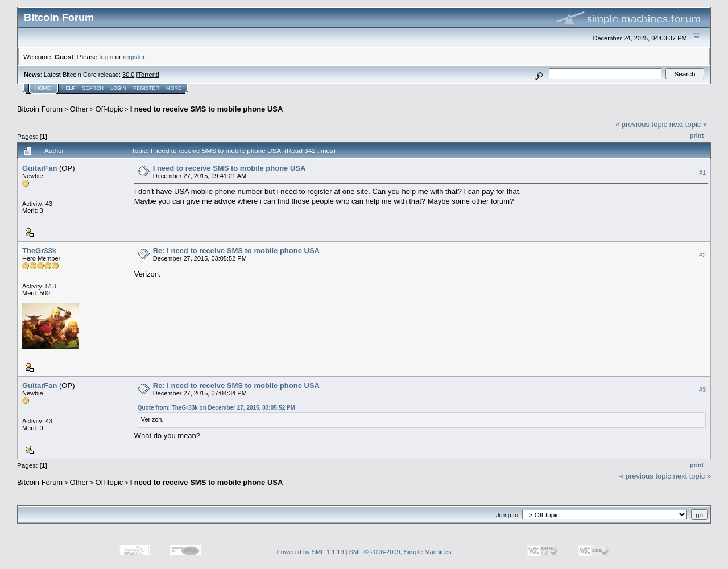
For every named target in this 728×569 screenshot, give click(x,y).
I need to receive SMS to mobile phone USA (207, 109)
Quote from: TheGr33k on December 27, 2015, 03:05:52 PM (216, 408)
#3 (702, 390)
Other (79, 109)
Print (697, 135)
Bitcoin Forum (40, 109)
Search (93, 88)
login (107, 57)
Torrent (148, 75)
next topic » (688, 124)
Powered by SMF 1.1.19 (311, 552)
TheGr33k (39, 251)
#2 (702, 255)
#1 (702, 172)
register (134, 57)
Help (69, 88)
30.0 (128, 75)
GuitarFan (40, 168)
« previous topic (641, 124)
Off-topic (109, 109)
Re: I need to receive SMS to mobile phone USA (236, 251)
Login (118, 88)
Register (146, 88)
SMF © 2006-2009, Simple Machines (400, 552)
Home (43, 88)
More (174, 88)
